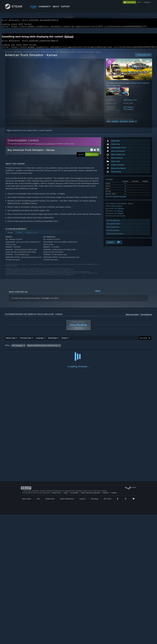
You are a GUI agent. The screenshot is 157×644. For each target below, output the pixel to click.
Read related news (113, 230)
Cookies (114, 622)
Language (40, 341)
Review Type (11, 341)
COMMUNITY (45, 7)
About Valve (26, 628)
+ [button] (136, 124)
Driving (131, 124)
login (139, 2)
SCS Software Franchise (32, 55)
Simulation (115, 124)
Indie (108, 124)
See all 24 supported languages (116, 200)
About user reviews (132, 317)
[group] (78, 349)
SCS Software (128, 110)
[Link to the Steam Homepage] (16, 8)
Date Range (52, 341)
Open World (124, 124)
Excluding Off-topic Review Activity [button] (42, 348)
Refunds (106, 622)
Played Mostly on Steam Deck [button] (79, 348)
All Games (8, 55)
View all (98, 294)
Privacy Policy (56, 622)
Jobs (38, 628)
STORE (34, 7)
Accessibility (74, 622)
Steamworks (50, 628)
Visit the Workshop (113, 233)
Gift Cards (107, 628)
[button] (92, 157)
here (47, 301)
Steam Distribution (67, 628)
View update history (113, 227)
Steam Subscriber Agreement (91, 622)
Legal (65, 622)
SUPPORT (65, 7)
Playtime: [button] (61, 348)
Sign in (9, 133)
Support (82, 628)
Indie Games (18, 55)
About (56, 7)
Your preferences (146, 317)
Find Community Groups (115, 237)
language (146, 2)
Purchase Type (26, 341)
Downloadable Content (68, 55)
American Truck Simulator (50, 55)
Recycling (95, 628)
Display (64, 341)
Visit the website (113, 223)
